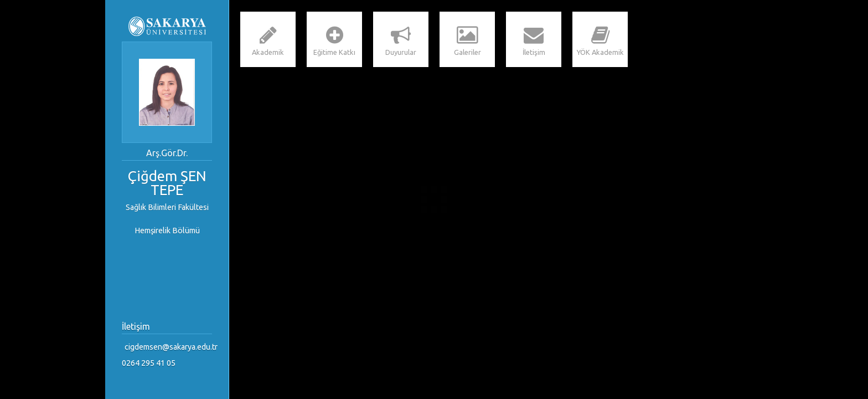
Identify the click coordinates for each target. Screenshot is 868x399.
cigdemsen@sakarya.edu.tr (170, 347)
